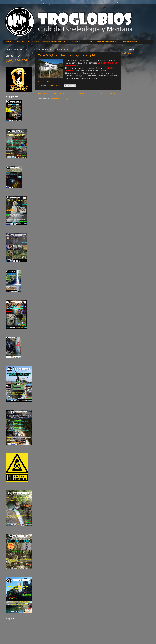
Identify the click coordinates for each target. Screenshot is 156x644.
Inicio (81, 94)
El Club (21, 42)
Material (88, 42)
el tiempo (129, 53)
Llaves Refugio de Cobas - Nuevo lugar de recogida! (66, 55)
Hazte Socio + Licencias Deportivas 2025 (47, 42)
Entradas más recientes (51, 94)
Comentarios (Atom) (59, 99)
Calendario (74, 42)
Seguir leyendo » (45, 81)
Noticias (9, 42)
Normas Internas (129, 42)
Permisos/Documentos (107, 42)
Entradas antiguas (108, 94)
